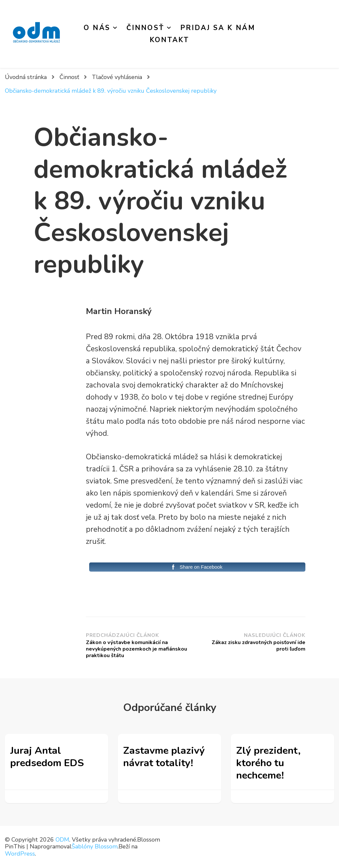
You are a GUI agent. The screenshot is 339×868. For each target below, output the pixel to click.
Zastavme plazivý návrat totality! (164, 757)
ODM (62, 840)
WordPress (20, 854)
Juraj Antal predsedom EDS (47, 757)
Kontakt (170, 40)
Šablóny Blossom (95, 846)
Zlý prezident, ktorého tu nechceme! (268, 763)
